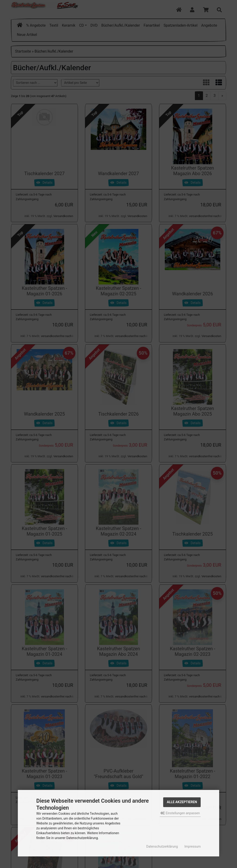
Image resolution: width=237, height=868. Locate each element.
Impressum (193, 846)
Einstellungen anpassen (180, 813)
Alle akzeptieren (182, 802)
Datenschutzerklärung (162, 846)
